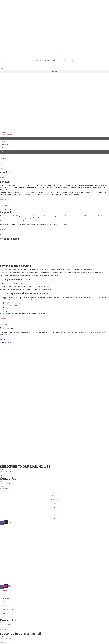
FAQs (3, 148)
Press (54, 507)
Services (47, 60)
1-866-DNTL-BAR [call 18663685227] (5, 483)
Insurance (55, 60)
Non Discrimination (54, 511)
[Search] (3, 168)
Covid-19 (54, 515)
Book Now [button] (3, 178)
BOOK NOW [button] (3, 339)
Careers (3, 141)
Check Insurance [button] (5, 205)
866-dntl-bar (8, 342)
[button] (54, 71)
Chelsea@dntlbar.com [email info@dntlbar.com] (6, 630)
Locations (64, 60)
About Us (39, 60)
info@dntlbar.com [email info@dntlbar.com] (5, 488)
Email (2, 469)
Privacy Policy (5, 145)
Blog (72, 60)
